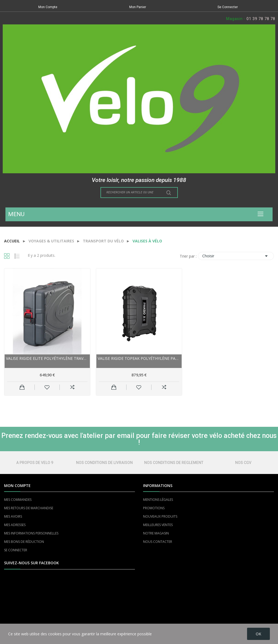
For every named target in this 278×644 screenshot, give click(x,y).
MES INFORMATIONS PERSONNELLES (31, 533)
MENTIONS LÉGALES (158, 500)
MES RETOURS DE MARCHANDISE (29, 508)
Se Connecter (228, 7)
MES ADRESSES (15, 525)
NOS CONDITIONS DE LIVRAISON (104, 463)
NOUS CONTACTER (158, 542)
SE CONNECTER (16, 550)
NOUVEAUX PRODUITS (160, 516)
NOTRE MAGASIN (156, 533)
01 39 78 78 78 (261, 19)
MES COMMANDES (18, 500)
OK (258, 634)
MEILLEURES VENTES (158, 525)
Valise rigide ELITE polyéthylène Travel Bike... (47, 358)
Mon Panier (138, 7)
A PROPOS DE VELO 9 (35, 463)
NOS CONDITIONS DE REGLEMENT (174, 463)
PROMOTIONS (154, 508)
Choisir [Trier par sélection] (236, 256)
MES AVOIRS (13, 516)
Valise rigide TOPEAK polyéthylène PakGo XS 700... (139, 358)
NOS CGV (243, 463)
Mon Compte (48, 7)
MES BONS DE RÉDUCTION (24, 542)
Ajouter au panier (22, 387)
